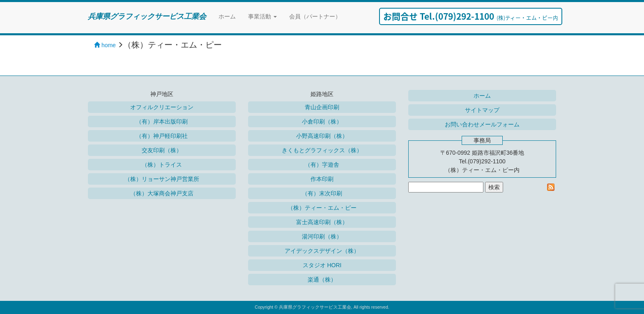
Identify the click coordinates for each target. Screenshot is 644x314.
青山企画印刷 (322, 107)
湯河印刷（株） (322, 236)
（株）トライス (162, 165)
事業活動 (262, 16)
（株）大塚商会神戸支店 (162, 193)
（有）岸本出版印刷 (162, 121)
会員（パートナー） (315, 16)
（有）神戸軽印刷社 (162, 136)
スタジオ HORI (322, 265)
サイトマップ (482, 110)
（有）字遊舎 (322, 165)
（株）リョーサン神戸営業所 (162, 179)
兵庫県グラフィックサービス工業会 (147, 16)
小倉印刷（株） (322, 121)
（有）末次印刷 (322, 193)
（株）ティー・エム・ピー (322, 208)
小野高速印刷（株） (322, 136)
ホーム (227, 16)
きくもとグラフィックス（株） (322, 150)
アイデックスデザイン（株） (322, 251)
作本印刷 (322, 179)
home (105, 45)
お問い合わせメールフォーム (482, 124)
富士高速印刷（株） (322, 222)
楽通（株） (322, 280)
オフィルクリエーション (162, 107)
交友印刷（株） (162, 150)
